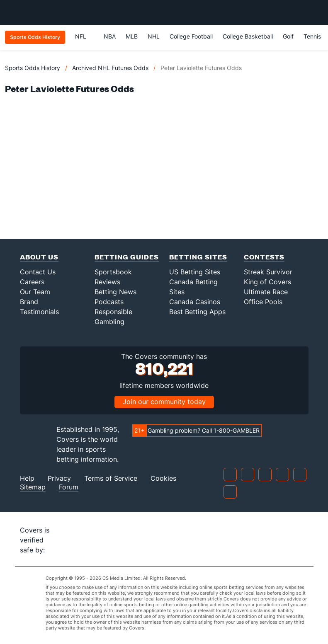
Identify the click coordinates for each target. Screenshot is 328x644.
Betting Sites (198, 257)
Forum (69, 487)
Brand (29, 302)
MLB (132, 36)
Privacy (59, 478)
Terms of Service (111, 478)
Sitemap (33, 487)
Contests (264, 257)
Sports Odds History (33, 68)
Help (27, 478)
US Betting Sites (195, 272)
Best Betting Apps (197, 312)
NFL (84, 36)
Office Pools (263, 302)
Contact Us (38, 272)
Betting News (115, 292)
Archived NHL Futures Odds (110, 68)
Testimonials (39, 312)
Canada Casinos (195, 302)
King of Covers (267, 282)
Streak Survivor (268, 272)
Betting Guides (127, 257)
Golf (288, 36)
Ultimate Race (266, 292)
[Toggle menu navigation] (317, 12)
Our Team (35, 292)
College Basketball (248, 36)
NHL (154, 36)
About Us (39, 257)
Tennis (312, 36)
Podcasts (109, 302)
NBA (110, 36)
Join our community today (164, 402)
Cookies (163, 478)
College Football (191, 36)
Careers (32, 282)
